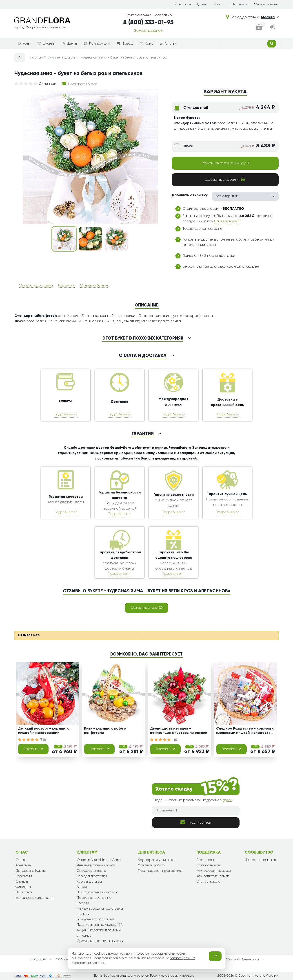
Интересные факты (261, 860)
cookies (100, 954)
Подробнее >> (66, 414)
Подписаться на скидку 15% (100, 925)
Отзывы (22, 882)
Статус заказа (266, 5)
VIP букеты (63, 960)
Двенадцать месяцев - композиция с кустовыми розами (179, 731)
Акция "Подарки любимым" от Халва (99, 933)
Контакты (183, 5)
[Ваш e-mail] (196, 811)
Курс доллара (89, 882)
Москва (270, 17)
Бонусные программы (96, 919)
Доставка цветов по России (94, 901)
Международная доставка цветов (100, 911)
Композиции (97, 44)
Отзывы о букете (94, 286)
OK (215, 956)
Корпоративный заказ (157, 860)
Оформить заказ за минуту (225, 163)
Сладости (38, 960)
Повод (125, 44)
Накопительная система (98, 892)
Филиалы (23, 887)
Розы (24, 44)
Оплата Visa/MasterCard (99, 860)
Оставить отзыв (146, 608)
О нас (21, 860)
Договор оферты (30, 871)
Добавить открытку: (190, 195)
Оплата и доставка (36, 286)
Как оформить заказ (214, 871)
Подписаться (196, 822)
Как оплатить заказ (213, 876)
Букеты (46, 44)
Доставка (240, 5)
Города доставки (92, 876)
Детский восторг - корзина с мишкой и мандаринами (44, 731)
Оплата (219, 5)
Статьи (169, 44)
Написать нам (208, 865)
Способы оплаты (91, 871)
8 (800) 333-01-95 (148, 23)
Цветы (69, 44)
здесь (227, 800)
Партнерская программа (160, 871)
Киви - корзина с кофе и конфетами (105, 731)
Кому (146, 44)
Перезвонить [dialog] (207, 860)
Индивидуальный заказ (96, 865)
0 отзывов (47, 84)
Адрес (202, 5)
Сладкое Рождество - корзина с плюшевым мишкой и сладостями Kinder (245, 731)
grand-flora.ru (267, 976)
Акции (82, 887)
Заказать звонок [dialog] (148, 31)
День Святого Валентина (238, 960)
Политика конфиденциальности (34, 895)
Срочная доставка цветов (100, 941)
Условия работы (152, 865)
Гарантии (66, 286)
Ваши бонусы (227, 221)
